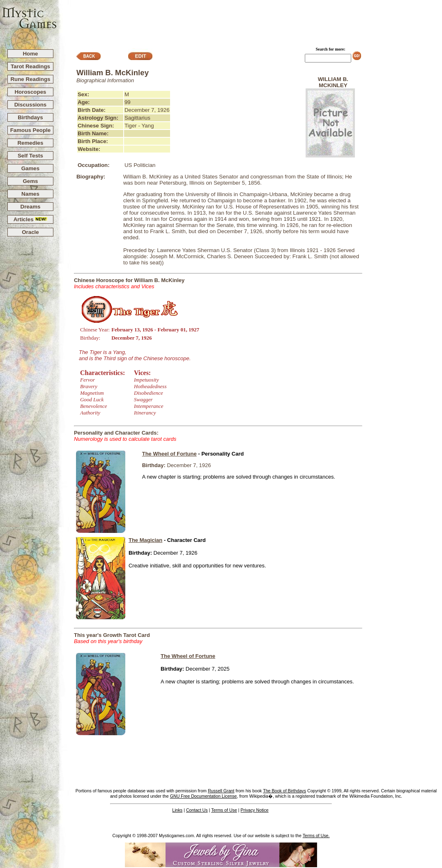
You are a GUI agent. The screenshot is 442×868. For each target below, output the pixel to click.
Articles (31, 219)
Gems (30, 181)
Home (30, 54)
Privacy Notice (255, 810)
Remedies (30, 143)
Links (177, 810)
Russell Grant (221, 791)
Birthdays (30, 117)
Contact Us (197, 810)
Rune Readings (30, 79)
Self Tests (30, 156)
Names (30, 194)
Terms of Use (224, 810)
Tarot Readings (30, 66)
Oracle (30, 232)
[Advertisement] (250, 21)
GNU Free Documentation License (204, 796)
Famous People (31, 130)
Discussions (31, 105)
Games (30, 168)
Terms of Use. (316, 836)
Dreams (31, 207)
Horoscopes (30, 92)
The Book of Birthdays (284, 791)
